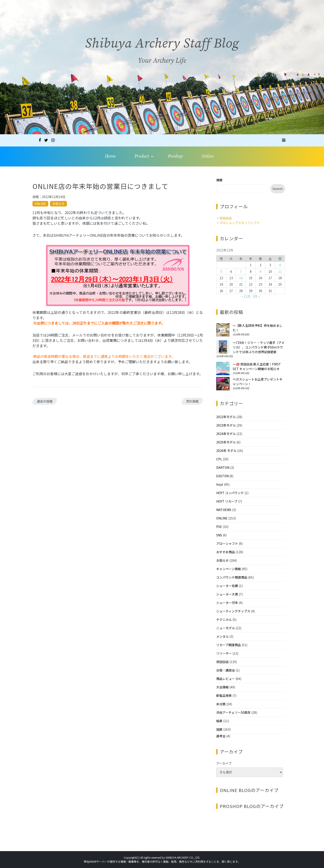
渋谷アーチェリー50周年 (233, 712)
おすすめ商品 (226, 552)
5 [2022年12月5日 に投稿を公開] (221, 271)
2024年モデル (226, 434)
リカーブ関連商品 (229, 645)
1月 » (256, 296)
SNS (219, 535)
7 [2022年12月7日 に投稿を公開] (241, 271)
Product (142, 156)
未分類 (221, 704)
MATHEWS (224, 510)
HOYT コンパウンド (230, 493)
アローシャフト (227, 543)
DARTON (223, 467)
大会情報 (222, 687)
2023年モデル (226, 425)
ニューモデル (226, 628)
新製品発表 (224, 696)
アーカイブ (224, 763)
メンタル (222, 636)
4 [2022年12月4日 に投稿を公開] (280, 265)
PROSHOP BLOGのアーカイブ (252, 806)
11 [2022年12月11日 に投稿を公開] (280, 271)
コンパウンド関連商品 (232, 577)
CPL (219, 459)
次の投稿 (192, 401)
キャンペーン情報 (229, 569)
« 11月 (246, 296)
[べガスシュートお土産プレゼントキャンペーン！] (223, 384)
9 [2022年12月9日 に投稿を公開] (260, 271)
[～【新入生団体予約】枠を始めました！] (223, 330)
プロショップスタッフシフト (240, 223)
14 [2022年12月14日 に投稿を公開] (241, 278)
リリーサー (224, 653)
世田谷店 (226, 218)
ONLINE (40, 204)
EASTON (222, 476)
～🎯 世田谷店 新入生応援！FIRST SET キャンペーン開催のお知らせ (257, 366)
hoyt (220, 484)
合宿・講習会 (226, 670)
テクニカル (224, 619)
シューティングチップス (233, 611)
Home (110, 156)
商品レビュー (226, 679)
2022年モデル (226, 417)
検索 (219, 180)
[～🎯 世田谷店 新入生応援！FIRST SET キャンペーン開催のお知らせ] (223, 369)
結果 (219, 721)
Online (208, 156)
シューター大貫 (227, 594)
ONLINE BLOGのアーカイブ (249, 790)
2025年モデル (226, 442)
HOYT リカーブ (227, 501)
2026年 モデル (226, 451)
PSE (219, 527)
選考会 (221, 736)
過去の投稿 (45, 401)
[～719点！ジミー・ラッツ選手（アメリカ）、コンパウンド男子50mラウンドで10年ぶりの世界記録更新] (223, 347)
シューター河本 (227, 603)
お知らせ (58, 204)
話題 (219, 729)
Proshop (175, 156)
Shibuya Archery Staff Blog (162, 46)
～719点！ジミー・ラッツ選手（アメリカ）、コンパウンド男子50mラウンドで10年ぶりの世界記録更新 (259, 347)
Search (278, 189)
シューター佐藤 (227, 586)
